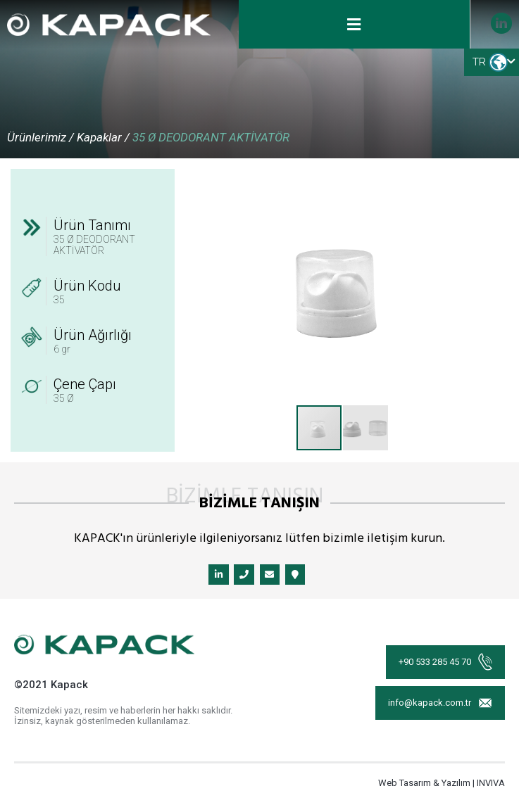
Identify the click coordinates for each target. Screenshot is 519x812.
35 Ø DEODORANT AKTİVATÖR (211, 137)
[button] (486, 182)
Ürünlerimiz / (40, 137)
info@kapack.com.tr (439, 710)
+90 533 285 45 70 (444, 662)
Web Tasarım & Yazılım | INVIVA (442, 786)
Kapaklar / (103, 137)
